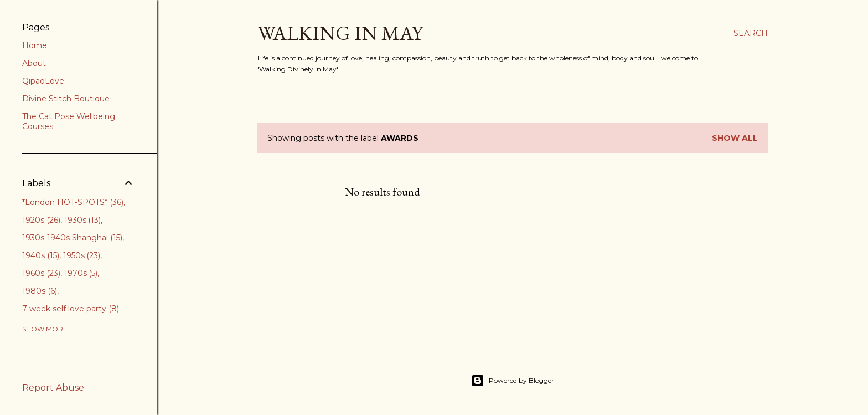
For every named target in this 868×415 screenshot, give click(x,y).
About (34, 63)
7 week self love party (71, 309)
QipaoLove (43, 81)
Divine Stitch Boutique (66, 99)
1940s (41, 255)
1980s (40, 291)
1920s (41, 220)
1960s (41, 273)
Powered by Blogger (513, 381)
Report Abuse (53, 388)
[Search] (751, 33)
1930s (83, 220)
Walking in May (340, 33)
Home (35, 45)
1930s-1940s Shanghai (72, 238)
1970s (81, 273)
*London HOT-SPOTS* (73, 202)
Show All (735, 138)
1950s (82, 255)
